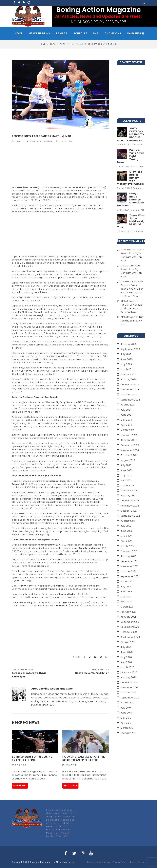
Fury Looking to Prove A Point (132, 321)
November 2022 (130, 506)
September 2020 (130, 637)
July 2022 (126, 526)
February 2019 (128, 733)
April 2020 (126, 662)
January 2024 (129, 440)
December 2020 (130, 622)
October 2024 (129, 395)
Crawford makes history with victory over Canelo (131, 178)
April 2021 (126, 602)
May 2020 (126, 657)
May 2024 (126, 420)
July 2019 (126, 708)
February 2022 (129, 551)
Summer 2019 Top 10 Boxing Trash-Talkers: (32, 758)
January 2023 (128, 496)
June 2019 (126, 713)
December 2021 (129, 561)
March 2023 (127, 486)
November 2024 (130, 390)
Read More (19, 786)
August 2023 (128, 460)
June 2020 (127, 652)
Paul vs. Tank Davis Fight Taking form (131, 156)
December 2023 (130, 445)
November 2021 (129, 566)
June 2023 (127, 470)
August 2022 (128, 521)
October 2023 (129, 455)
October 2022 (129, 511)
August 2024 (128, 405)
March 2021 (127, 607)
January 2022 (128, 556)
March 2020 (127, 667)
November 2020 (130, 627)
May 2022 (126, 536)
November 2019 (129, 687)
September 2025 (130, 349)
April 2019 (126, 723)
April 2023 (126, 480)
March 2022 (127, 546)
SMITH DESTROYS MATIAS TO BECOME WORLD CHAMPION (131, 134)
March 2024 (127, 430)
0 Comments (136, 145)
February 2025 (129, 374)
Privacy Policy (120, 862)
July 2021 (126, 587)
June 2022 (127, 531)
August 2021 (127, 581)
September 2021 (130, 576)
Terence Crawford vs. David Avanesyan (29, 675)
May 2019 (126, 718)
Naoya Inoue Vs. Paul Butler (92, 673)
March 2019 (127, 728)
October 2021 (128, 571)
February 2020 (129, 672)
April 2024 (126, 425)
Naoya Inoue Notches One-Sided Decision (130, 199)
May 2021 (126, 597)
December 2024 (130, 385)
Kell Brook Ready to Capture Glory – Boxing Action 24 (132, 285)
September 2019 (130, 698)
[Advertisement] (60, 166)
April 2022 (126, 541)
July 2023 (126, 465)
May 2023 (126, 475)
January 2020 (129, 677)
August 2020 (128, 642)
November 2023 (130, 450)
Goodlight (127, 250)
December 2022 (130, 501)
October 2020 (129, 632)
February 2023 (129, 491)
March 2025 (127, 369)
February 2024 (129, 435)
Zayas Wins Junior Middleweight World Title (131, 221)
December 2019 (129, 682)
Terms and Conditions (98, 862)
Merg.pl (125, 266)
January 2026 (129, 344)
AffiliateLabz (128, 301)
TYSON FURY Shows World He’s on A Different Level (131, 308)
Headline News (66, 141)
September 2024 (130, 400)
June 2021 (126, 592)
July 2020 (126, 647)
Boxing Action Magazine (41, 141)
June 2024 (127, 415)
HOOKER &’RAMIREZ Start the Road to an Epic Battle (84, 758)
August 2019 (128, 703)
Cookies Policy (137, 862)
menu (140, 33)
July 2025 (126, 354)
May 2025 (126, 364)
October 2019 (128, 693)
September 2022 (130, 516)
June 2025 (127, 359)
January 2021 (128, 617)
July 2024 (126, 410)
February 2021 (128, 612)
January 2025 (129, 379)
